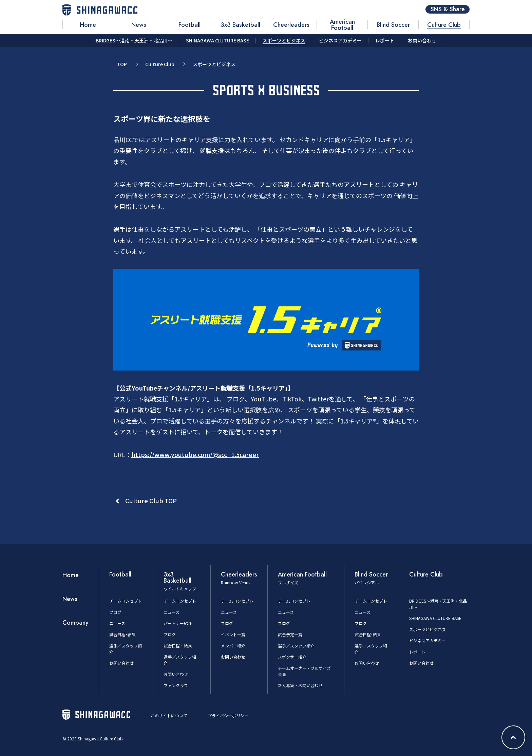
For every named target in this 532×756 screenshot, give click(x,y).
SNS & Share (448, 9)
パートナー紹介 (178, 623)
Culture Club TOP (151, 500)
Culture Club (160, 64)
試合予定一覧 (290, 634)
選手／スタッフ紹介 (296, 646)
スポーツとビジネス (427, 629)
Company (75, 623)
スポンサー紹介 (292, 657)
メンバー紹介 (233, 646)
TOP (122, 64)
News (70, 599)
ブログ (115, 612)
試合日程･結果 (122, 634)
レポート (417, 652)
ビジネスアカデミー (427, 640)
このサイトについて (169, 715)
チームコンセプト (126, 601)
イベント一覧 (233, 634)
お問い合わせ (121, 663)
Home (71, 575)
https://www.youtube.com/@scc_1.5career (195, 454)
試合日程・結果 (178, 646)
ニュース (117, 623)
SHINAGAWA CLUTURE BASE (435, 618)
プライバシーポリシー (228, 715)
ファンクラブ (176, 685)
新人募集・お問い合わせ (300, 685)
